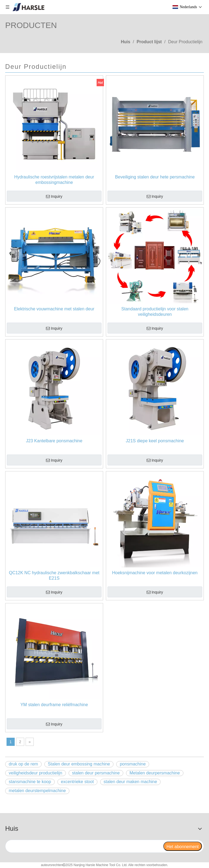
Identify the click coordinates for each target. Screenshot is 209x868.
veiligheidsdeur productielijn (36, 773)
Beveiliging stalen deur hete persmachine (155, 177)
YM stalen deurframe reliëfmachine (54, 705)
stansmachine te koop (30, 782)
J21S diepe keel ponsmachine (155, 441)
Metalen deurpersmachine (155, 773)
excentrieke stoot (77, 782)
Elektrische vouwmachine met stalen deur (54, 309)
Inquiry (54, 197)
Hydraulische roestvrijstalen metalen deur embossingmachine (54, 180)
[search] (84, 846)
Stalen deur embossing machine (79, 764)
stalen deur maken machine (130, 782)
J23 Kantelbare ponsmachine (54, 441)
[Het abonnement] (183, 846)
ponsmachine (133, 764)
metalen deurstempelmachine (37, 791)
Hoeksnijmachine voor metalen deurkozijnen (155, 573)
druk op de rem (23, 764)
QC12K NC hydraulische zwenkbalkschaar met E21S (54, 575)
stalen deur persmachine (96, 773)
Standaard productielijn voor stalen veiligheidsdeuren (155, 312)
